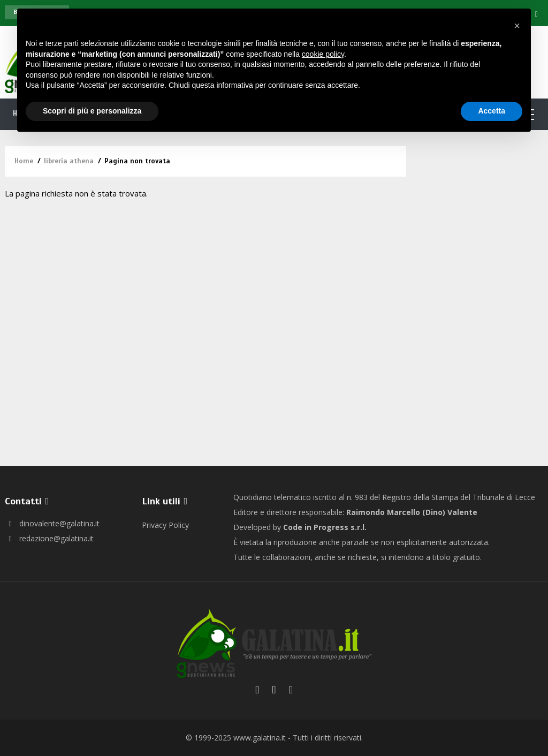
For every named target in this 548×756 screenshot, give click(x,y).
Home (24, 161)
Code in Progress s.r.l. (325, 527)
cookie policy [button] (323, 54)
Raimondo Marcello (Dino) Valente (412, 512)
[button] (517, 26)
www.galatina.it (260, 738)
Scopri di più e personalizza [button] (92, 111)
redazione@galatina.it (49, 538)
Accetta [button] (492, 111)
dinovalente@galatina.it (52, 523)
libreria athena (69, 161)
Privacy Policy (165, 525)
